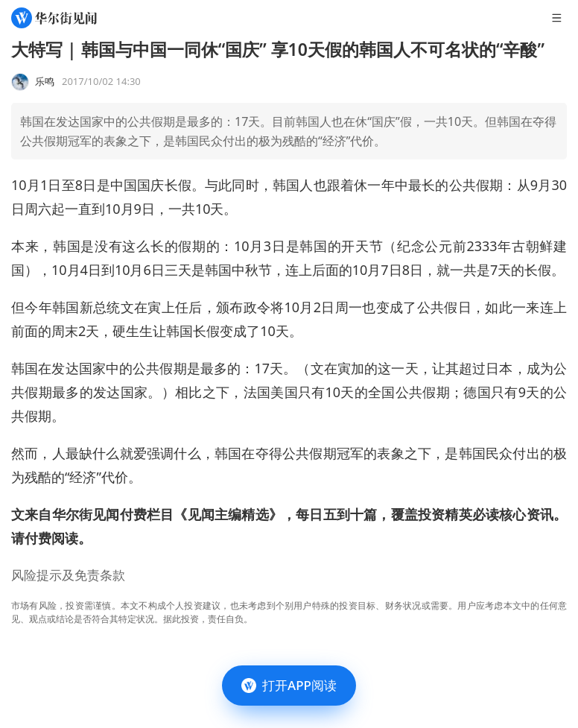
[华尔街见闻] (54, 18)
